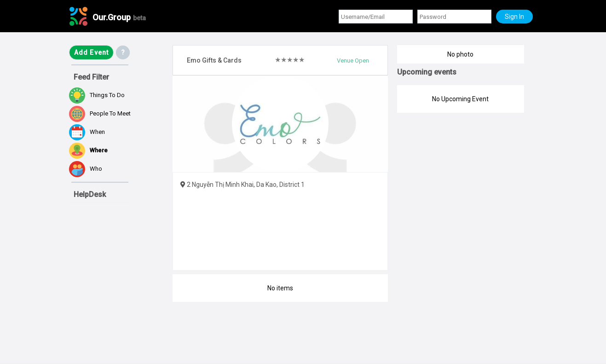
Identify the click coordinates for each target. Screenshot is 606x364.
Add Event (92, 52)
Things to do (97, 95)
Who (86, 169)
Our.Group (119, 17)
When (87, 132)
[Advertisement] (115, 310)
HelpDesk (90, 194)
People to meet (100, 114)
